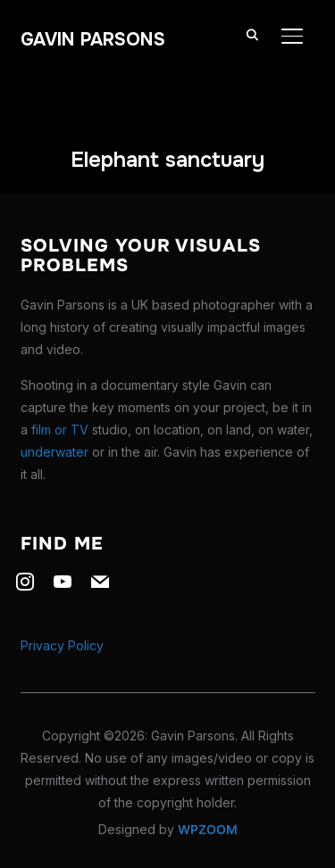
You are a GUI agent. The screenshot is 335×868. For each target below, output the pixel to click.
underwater (54, 452)
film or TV (60, 430)
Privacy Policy (62, 645)
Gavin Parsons (93, 40)
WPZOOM (208, 829)
